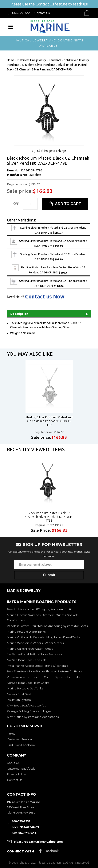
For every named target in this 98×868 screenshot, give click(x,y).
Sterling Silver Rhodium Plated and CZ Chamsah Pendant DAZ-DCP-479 (49, 421)
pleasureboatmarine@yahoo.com (38, 842)
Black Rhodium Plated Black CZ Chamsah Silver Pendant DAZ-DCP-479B (49, 517)
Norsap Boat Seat (19, 694)
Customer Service (19, 739)
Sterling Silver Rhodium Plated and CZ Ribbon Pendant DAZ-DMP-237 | (48, 283)
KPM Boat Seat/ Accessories (26, 705)
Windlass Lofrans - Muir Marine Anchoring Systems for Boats (47, 626)
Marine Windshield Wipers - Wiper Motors (35, 643)
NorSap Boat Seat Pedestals (27, 660)
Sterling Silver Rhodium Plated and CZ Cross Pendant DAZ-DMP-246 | (49, 256)
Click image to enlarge (52, 151)
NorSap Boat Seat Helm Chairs (28, 683)
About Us (13, 763)
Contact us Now (45, 297)
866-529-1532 (21, 13)
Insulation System (19, 700)
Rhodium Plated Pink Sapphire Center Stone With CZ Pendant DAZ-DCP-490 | (49, 269)
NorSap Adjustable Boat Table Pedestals (35, 654)
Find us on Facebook (21, 745)
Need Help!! (15, 297)
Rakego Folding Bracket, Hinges (29, 711)
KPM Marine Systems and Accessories (33, 717)
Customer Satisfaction (22, 769)
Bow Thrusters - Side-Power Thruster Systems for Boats (45, 671)
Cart (88, 13)
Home (11, 734)
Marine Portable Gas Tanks (25, 688)
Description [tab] (49, 314)
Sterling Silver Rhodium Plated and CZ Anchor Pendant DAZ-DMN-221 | (48, 243)
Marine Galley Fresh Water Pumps (30, 649)
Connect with (21, 851)
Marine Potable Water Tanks (26, 632)
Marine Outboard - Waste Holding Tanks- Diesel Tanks (44, 637)
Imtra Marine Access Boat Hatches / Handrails (38, 666)
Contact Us (42, 13)
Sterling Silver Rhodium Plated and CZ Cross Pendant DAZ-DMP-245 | (49, 229)
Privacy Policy (16, 774)
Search (77, 13)
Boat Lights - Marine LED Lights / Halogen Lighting (41, 609)
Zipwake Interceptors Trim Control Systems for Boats (43, 677)
